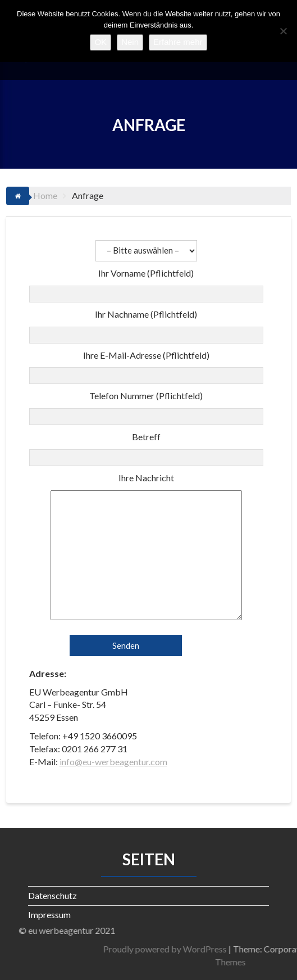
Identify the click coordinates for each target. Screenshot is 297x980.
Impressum (49, 914)
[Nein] (283, 31)
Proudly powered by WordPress (208, 949)
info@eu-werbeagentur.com (113, 762)
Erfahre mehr (178, 42)
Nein (130, 42)
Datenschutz (52, 895)
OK (100, 42)
